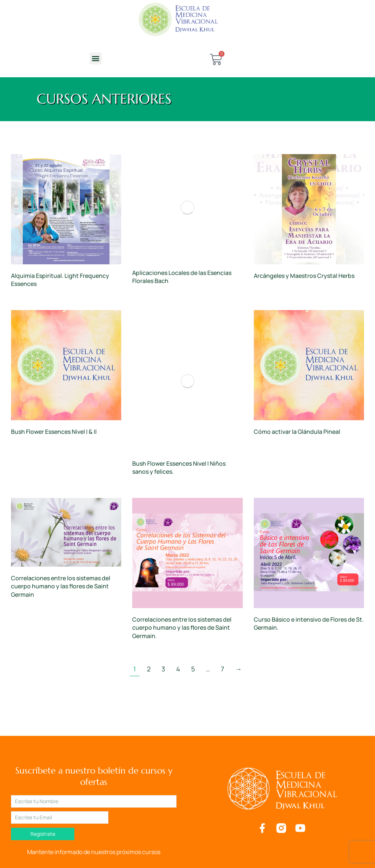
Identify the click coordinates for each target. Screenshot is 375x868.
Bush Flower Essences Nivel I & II (54, 432)
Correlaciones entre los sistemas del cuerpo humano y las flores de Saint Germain (61, 586)
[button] (96, 58)
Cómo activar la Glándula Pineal (297, 432)
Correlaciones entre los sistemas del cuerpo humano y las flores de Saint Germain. (182, 628)
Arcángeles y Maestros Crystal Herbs (304, 276)
